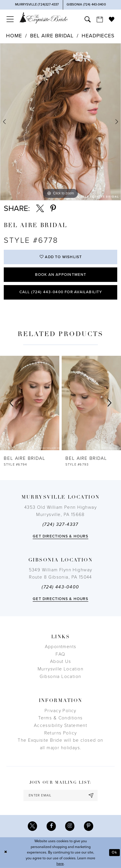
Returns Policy (61, 733)
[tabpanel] (60, 122)
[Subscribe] (91, 795)
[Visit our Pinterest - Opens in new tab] (89, 826)
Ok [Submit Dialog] (114, 852)
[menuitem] (10, 19)
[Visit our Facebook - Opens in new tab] (51, 826)
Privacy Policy (60, 711)
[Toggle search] (87, 19)
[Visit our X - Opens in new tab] (32, 826)
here (60, 864)
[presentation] (30, 403)
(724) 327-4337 (60, 524)
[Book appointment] (100, 19)
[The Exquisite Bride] (44, 18)
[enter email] (60, 795)
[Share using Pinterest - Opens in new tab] (53, 209)
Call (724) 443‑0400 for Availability (61, 292)
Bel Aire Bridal (52, 36)
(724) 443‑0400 (60, 587)
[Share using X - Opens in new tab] (40, 209)
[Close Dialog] (5, 852)
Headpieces (98, 36)
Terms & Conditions (60, 718)
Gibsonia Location (60, 676)
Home (14, 36)
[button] (10, 19)
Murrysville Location (60, 669)
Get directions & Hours (60, 536)
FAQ (60, 654)
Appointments (61, 647)
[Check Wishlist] (112, 19)
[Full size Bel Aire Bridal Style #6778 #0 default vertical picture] (60, 122)
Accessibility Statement (61, 725)
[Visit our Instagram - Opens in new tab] (70, 826)
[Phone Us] (37, 5)
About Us (60, 661)
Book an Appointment (61, 275)
